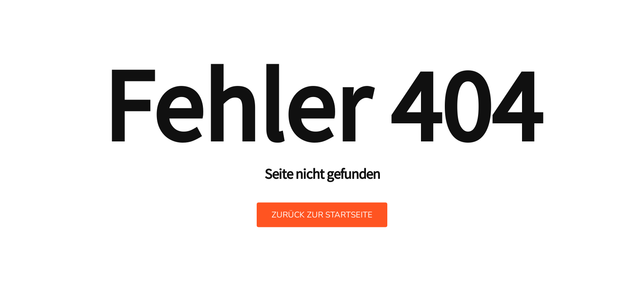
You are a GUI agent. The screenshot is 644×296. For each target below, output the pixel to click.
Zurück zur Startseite (322, 215)
